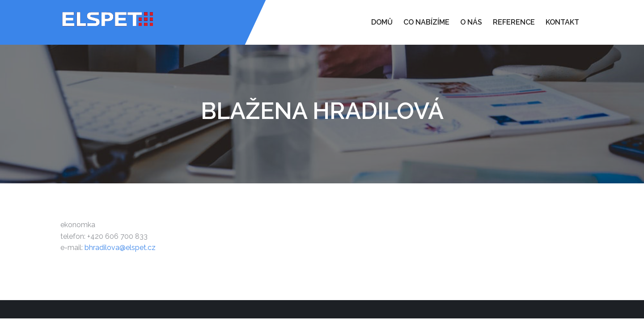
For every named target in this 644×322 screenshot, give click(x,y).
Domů (382, 22)
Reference (514, 22)
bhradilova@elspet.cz (120, 248)
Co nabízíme (426, 22)
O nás (471, 22)
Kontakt (562, 22)
